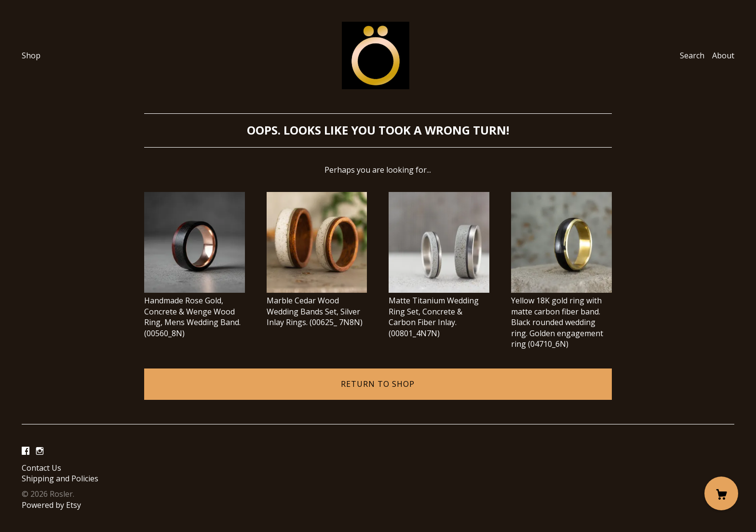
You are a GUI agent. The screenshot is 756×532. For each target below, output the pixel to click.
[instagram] (40, 451)
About (723, 55)
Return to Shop (378, 384)
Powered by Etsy (51, 505)
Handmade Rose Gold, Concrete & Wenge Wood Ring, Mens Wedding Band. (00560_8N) (195, 312)
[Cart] (721, 493)
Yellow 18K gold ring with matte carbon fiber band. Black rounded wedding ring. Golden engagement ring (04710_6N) (561, 317)
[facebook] (26, 451)
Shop (31, 55)
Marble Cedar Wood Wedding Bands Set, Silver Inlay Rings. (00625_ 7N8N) (317, 306)
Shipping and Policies (60, 478)
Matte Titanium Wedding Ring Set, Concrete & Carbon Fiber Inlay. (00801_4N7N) (439, 312)
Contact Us (41, 468)
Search (692, 55)
